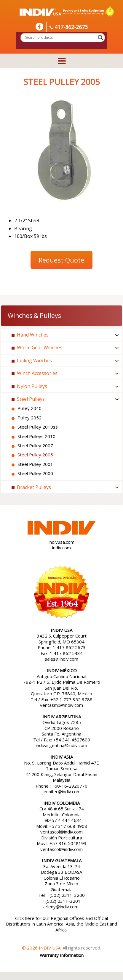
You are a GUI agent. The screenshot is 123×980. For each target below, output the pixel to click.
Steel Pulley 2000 (35, 473)
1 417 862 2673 (69, 647)
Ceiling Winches (34, 361)
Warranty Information (62, 955)
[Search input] (60, 38)
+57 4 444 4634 (65, 820)
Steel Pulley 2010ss (38, 427)
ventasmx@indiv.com (61, 705)
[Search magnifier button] (100, 38)
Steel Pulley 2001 (35, 464)
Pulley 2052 (29, 418)
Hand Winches (33, 335)
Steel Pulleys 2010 (36, 436)
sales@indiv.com (61, 659)
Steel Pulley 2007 (35, 445)
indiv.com (61, 548)
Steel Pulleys (31, 399)
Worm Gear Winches (40, 347)
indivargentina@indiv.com (61, 745)
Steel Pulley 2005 (35, 455)
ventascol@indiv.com (61, 832)
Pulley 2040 (29, 408)
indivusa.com (61, 542)
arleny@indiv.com (61, 907)
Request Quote (61, 260)
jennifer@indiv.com (61, 791)
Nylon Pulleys (32, 386)
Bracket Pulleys (34, 487)
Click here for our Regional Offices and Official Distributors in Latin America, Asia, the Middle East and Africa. (61, 924)
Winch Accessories (37, 373)
